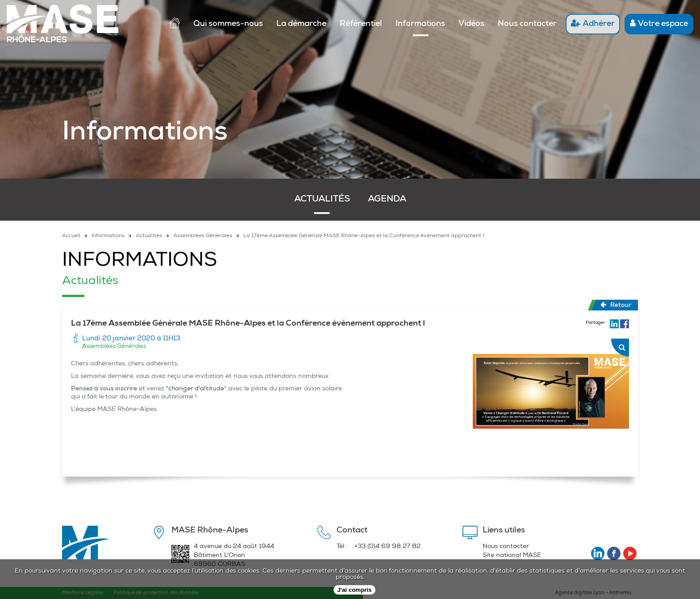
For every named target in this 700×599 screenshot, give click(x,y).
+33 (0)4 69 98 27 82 (387, 547)
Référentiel (361, 24)
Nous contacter (527, 24)
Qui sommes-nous (228, 24)
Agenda (387, 200)
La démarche (301, 24)
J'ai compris (354, 590)
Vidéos (471, 24)
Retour (616, 305)
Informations (420, 24)
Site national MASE (512, 556)
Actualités (322, 200)
